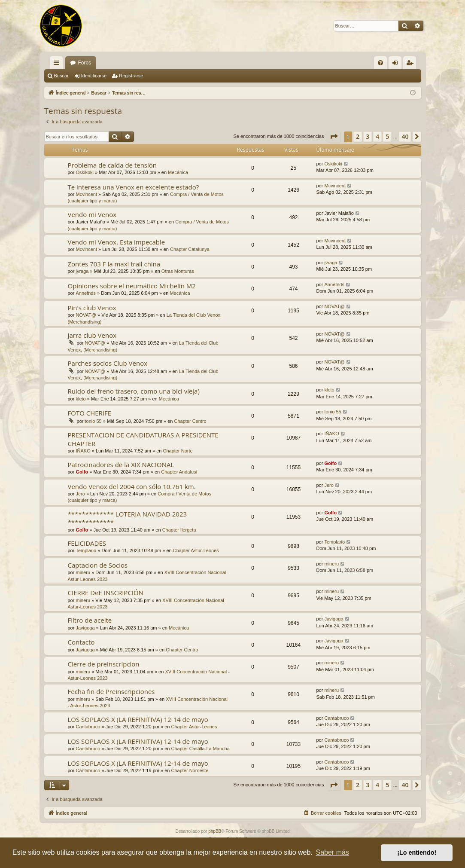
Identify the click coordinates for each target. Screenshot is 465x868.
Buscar (61, 76)
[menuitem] (380, 63)
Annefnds (85, 293)
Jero (80, 494)
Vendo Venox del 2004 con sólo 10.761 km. (132, 486)
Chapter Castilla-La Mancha (200, 749)
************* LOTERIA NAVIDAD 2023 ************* (128, 518)
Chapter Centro (190, 421)
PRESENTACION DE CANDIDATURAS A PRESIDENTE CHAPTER (143, 439)
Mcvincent (86, 194)
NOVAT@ (86, 315)
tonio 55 (93, 421)
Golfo (82, 472)
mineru (83, 572)
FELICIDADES (87, 543)
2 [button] (358, 136)
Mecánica (178, 172)
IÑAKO (83, 451)
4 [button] (377, 136)
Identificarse (94, 76)
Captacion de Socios (98, 565)
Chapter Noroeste (190, 770)
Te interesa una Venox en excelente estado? (134, 187)
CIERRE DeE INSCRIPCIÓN (106, 593)
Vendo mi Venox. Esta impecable (117, 242)
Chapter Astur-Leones (196, 550)
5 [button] (387, 136)
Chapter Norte (178, 451)
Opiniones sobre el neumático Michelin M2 (132, 286)
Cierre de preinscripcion (104, 664)
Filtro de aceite (90, 620)
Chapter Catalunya (190, 249)
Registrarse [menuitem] (411, 64)
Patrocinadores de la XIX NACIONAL (121, 465)
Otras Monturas (178, 271)
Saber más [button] (333, 852)
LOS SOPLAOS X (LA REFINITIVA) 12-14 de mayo (138, 719)
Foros (85, 63)
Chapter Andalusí (179, 472)
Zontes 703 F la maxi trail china (114, 264)
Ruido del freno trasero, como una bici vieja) (134, 391)
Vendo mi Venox (92, 214)
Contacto (81, 642)
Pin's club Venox (92, 308)
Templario (86, 550)
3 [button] (368, 136)
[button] (334, 137)
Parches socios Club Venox (108, 363)
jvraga (82, 271)
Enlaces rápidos (58, 64)
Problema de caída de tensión (112, 165)
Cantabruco (88, 727)
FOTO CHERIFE (90, 413)
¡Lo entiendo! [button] (417, 853)
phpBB (215, 831)
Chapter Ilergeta (179, 530)
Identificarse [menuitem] (397, 64)
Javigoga (85, 628)
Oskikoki (85, 172)
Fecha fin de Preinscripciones (111, 691)
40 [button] (405, 136)
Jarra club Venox (92, 335)
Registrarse (131, 76)
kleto (81, 399)
